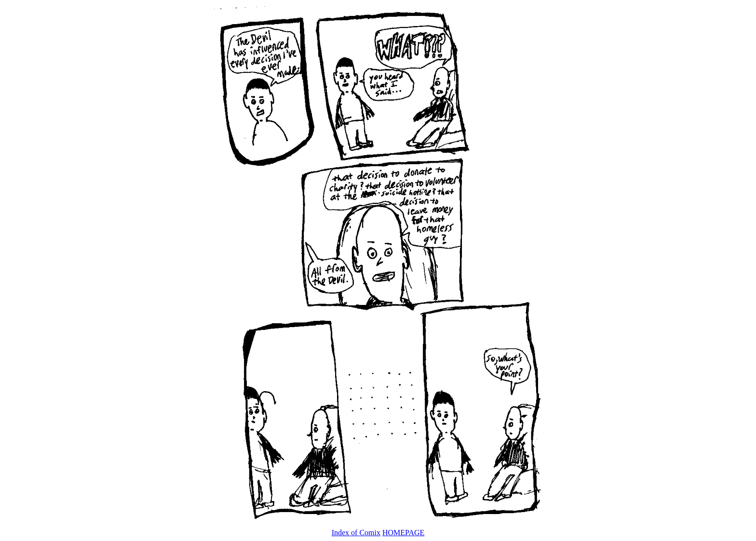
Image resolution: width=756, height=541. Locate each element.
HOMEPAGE (403, 533)
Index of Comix (356, 533)
